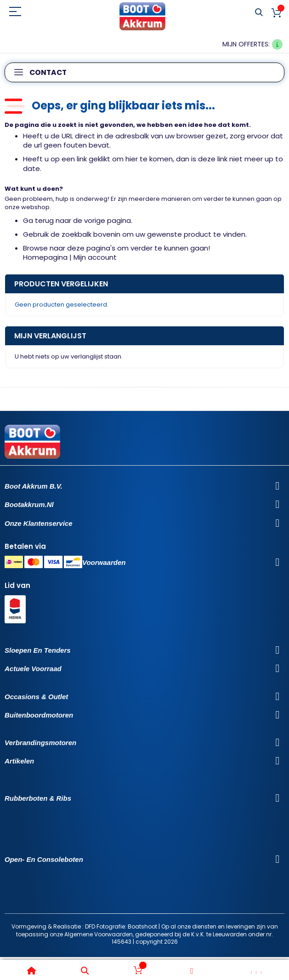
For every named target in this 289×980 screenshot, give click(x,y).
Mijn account (95, 257)
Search (259, 13)
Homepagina (45, 257)
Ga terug (38, 220)
